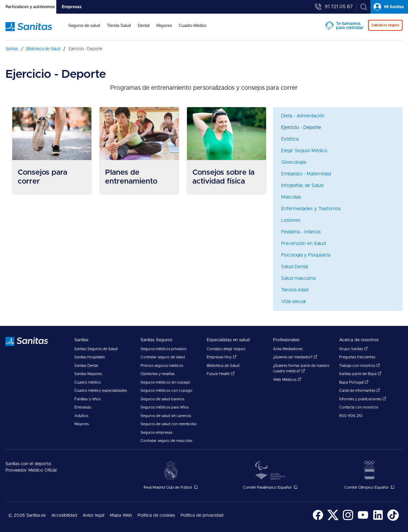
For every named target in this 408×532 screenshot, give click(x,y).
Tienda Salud (119, 26)
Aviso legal (93, 515)
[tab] (28, 7)
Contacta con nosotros (359, 407)
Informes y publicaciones (363, 399)
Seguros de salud (84, 26)
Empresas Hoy (222, 357)
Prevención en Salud (303, 244)
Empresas (72, 7)
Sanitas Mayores (88, 374)
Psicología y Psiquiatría (306, 255)
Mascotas (291, 197)
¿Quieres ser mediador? (295, 357)
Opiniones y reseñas (158, 374)
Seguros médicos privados (163, 349)
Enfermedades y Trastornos (311, 209)
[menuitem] (84, 30)
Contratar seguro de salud (163, 357)
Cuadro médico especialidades (101, 391)
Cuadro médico (88, 382)
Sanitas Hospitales (90, 357)
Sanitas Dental (86, 366)
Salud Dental (295, 267)
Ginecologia (294, 162)
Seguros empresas (156, 433)
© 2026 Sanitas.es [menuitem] (27, 515)
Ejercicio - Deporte (301, 128)
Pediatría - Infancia (301, 232)
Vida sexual (293, 302)
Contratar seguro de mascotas (166, 441)
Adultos (81, 416)
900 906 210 (351, 416)
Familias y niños (88, 399)
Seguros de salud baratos (162, 399)
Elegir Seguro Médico (304, 151)
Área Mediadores (288, 349)
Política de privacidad (202, 515)
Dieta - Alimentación (303, 116)
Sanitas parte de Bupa (360, 374)
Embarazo (83, 407)
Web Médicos (287, 380)
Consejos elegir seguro (226, 349)
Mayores (164, 26)
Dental (144, 26)
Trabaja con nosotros (360, 366)
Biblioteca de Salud (223, 366)
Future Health (221, 374)
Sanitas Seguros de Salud (96, 349)
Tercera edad (295, 290)
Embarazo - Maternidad (306, 174)
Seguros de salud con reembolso (169, 424)
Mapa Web (121, 515)
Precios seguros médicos (162, 366)
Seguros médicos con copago (166, 391)
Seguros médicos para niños (165, 407)
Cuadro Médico (193, 26)
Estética (290, 139)
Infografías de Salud (302, 186)
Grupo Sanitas (353, 349)
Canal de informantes (360, 391)
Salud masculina (298, 278)
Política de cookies (156, 515)
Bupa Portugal (354, 382)
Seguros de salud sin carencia (166, 416)
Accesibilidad (64, 515)
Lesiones (291, 220)
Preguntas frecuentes (357, 357)
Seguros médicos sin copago (165, 382)
